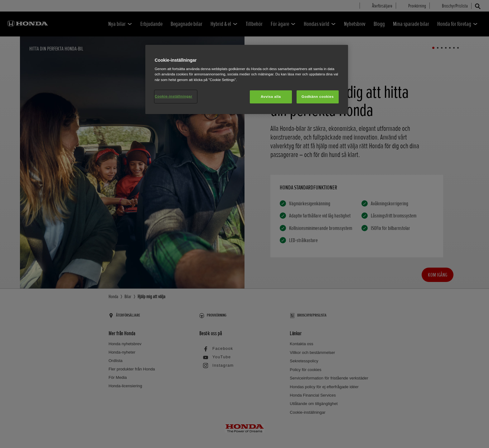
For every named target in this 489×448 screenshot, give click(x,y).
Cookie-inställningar (174, 96)
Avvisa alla (271, 97)
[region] (247, 79)
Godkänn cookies (318, 97)
